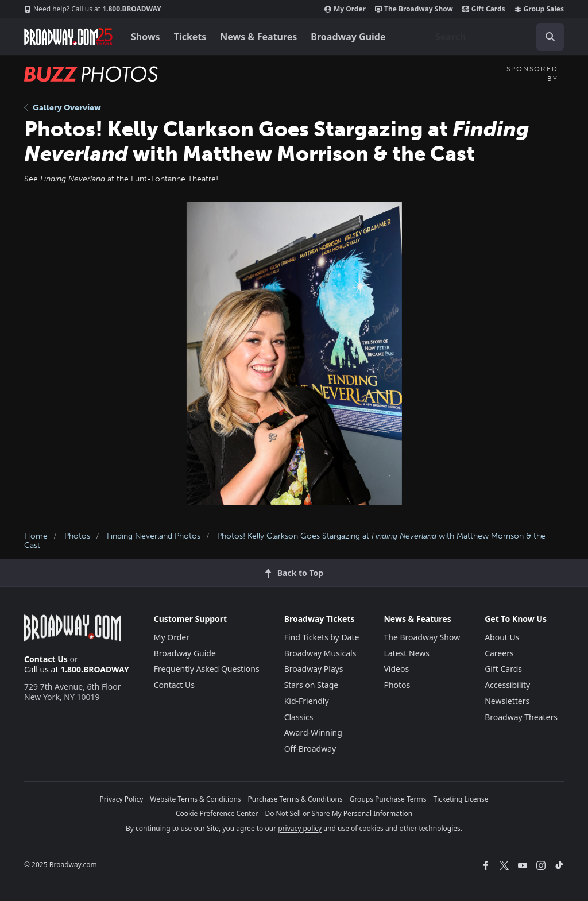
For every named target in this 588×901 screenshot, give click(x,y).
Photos (77, 536)
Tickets (190, 37)
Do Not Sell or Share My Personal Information (339, 813)
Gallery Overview (63, 108)
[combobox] (495, 37)
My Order (345, 9)
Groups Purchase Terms (388, 799)
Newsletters (507, 701)
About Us (502, 637)
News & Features (258, 37)
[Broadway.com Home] (68, 37)
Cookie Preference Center (217, 813)
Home (36, 536)
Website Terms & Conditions (195, 799)
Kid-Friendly (307, 701)
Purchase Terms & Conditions (295, 799)
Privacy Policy (122, 799)
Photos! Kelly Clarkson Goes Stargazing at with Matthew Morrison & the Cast (285, 541)
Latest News (407, 653)
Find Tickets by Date (322, 637)
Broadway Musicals (320, 653)
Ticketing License (461, 799)
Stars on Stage (312, 685)
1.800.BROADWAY (93, 9)
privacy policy (300, 828)
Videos (396, 669)
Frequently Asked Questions (207, 669)
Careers (499, 653)
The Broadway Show (414, 9)
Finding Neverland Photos (154, 536)
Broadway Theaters (521, 717)
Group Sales (539, 9)
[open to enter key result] (550, 37)
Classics (299, 717)
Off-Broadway (310, 749)
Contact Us (46, 659)
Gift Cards (484, 9)
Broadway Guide (348, 37)
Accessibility (507, 685)
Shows (146, 37)
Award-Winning (313, 732)
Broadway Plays (314, 669)
